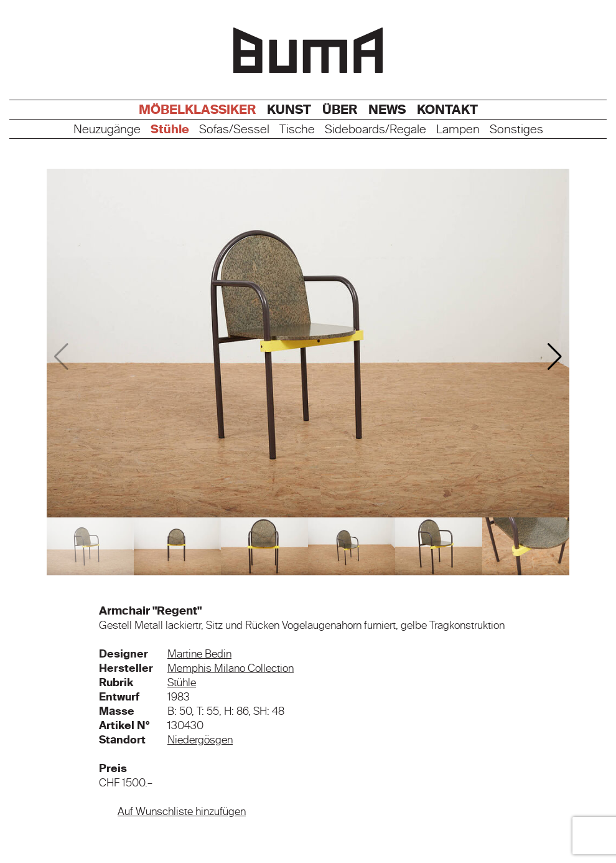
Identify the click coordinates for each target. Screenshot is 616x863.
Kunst (289, 110)
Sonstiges (516, 130)
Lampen (458, 130)
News (387, 110)
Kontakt (447, 110)
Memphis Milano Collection (231, 668)
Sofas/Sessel (234, 130)
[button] (555, 357)
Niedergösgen (200, 740)
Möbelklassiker (197, 110)
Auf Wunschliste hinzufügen (182, 811)
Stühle (170, 130)
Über (340, 110)
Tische (297, 130)
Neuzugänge (107, 130)
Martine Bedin (199, 654)
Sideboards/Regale (376, 130)
